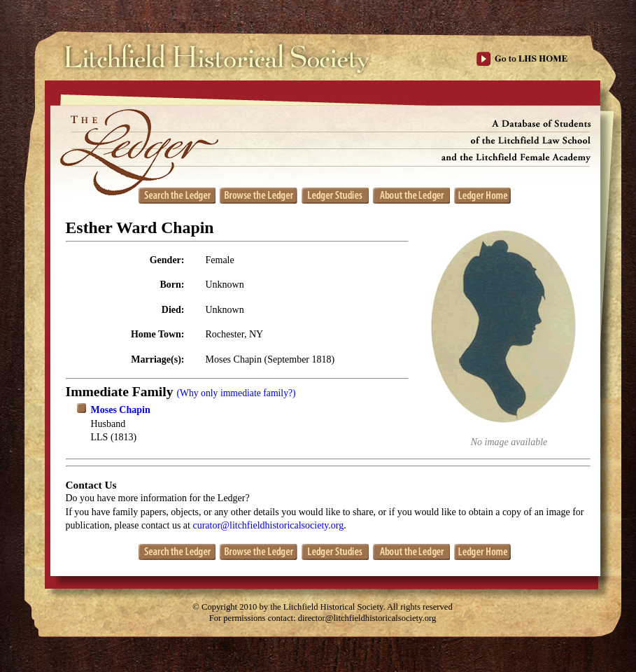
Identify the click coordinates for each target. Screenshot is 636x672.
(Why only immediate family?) (236, 393)
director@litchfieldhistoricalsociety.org (367, 618)
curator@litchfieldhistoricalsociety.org (268, 525)
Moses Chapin (121, 410)
